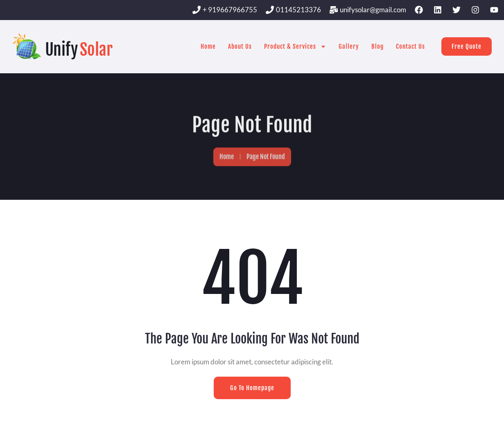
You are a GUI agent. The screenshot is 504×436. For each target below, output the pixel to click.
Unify (61, 50)
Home (208, 46)
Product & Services (295, 46)
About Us (240, 46)
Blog (377, 46)
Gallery (349, 46)
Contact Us (410, 46)
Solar (96, 50)
